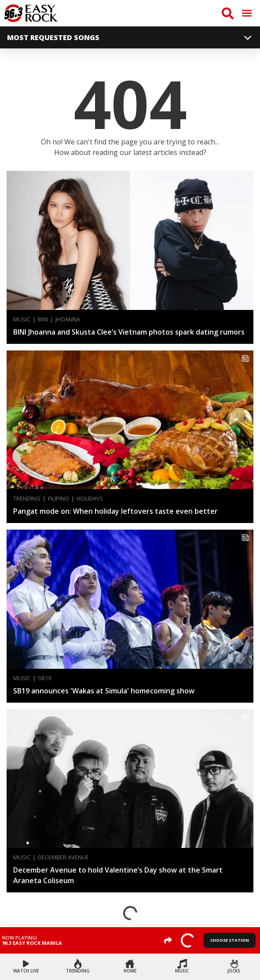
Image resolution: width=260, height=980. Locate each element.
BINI (43, 319)
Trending (27, 499)
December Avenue (63, 857)
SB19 (44, 678)
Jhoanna (68, 319)
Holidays (90, 499)
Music (22, 319)
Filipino (59, 499)
